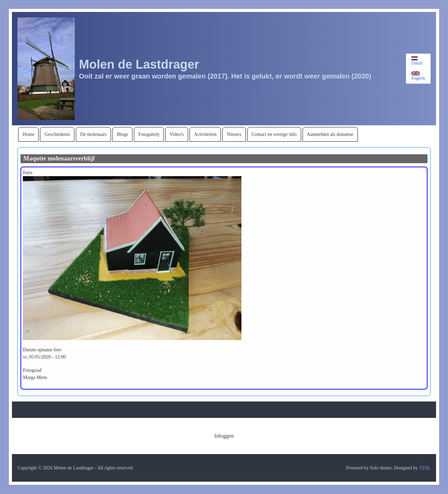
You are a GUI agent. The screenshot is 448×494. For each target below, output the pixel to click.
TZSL (425, 468)
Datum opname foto (42, 350)
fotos (28, 173)
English (418, 76)
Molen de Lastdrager (139, 64)
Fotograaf (32, 370)
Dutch (417, 61)
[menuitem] (28, 134)
